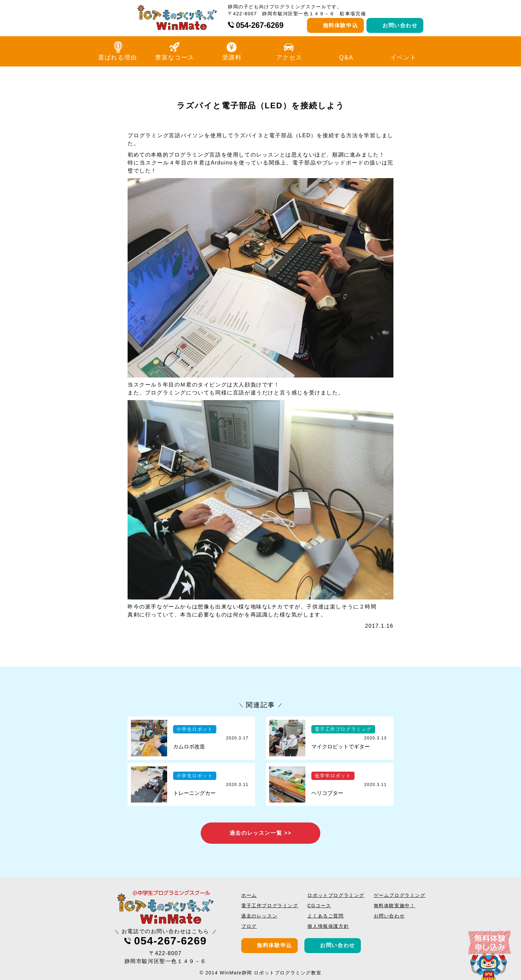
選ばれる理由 (118, 57)
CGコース (319, 906)
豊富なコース (175, 57)
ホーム (249, 895)
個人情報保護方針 (328, 926)
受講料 (232, 57)
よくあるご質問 (325, 916)
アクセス (289, 57)
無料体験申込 (341, 25)
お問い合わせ (400, 25)
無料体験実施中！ (395, 906)
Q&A (346, 57)
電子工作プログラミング (270, 906)
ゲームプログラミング (400, 895)
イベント (403, 57)
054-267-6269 (260, 25)
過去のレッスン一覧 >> (260, 833)
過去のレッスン (259, 916)
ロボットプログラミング (336, 895)
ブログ (249, 926)
